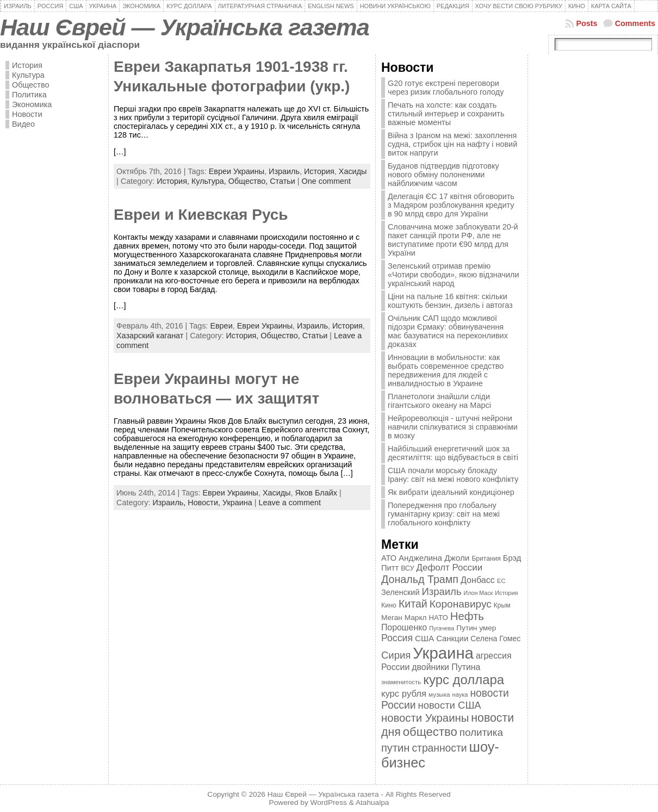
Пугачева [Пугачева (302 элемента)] (442, 628)
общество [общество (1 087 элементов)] (430, 732)
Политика (29, 95)
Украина (237, 503)
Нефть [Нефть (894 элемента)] (467, 616)
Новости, (205, 503)
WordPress (329, 802)
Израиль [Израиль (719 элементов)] (441, 591)
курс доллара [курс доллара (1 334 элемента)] (464, 680)
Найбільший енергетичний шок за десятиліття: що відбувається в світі (453, 453)
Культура (28, 75)
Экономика (32, 104)
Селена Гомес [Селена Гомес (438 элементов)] (495, 639)
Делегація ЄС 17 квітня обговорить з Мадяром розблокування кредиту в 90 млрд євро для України (451, 205)
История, (174, 181)
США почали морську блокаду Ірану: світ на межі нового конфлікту (453, 475)
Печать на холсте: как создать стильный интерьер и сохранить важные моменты (446, 114)
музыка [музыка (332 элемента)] (439, 694)
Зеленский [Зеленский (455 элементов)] (401, 592)
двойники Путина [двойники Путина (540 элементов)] (446, 667)
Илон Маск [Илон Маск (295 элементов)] (479, 593)
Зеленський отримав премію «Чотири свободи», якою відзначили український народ (454, 275)
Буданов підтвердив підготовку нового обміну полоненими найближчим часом (443, 175)
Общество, (249, 181)
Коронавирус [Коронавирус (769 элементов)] (461, 604)
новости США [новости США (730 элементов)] (450, 705)
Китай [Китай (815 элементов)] (413, 604)
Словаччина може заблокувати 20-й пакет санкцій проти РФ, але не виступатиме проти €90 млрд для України (453, 240)
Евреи (221, 326)
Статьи (283, 181)
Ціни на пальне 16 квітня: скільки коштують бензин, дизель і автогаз (450, 301)
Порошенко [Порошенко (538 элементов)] (404, 627)
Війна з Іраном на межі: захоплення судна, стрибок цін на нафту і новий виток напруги (452, 144)
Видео (23, 124)
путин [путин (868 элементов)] (395, 748)
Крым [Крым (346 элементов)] (502, 605)
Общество (30, 85)
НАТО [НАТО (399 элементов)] (439, 618)
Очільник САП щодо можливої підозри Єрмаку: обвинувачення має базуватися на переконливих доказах (448, 331)
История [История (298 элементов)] (506, 593)
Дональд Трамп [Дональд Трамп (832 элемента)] (420, 579)
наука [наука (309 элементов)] (460, 695)
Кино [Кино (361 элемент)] (389, 605)
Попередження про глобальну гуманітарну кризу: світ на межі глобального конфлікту (444, 514)
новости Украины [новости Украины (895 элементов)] (425, 718)
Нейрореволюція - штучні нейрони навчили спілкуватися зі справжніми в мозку (453, 427)
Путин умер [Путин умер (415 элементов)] (476, 628)
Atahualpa (373, 802)
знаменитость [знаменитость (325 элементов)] (401, 682)
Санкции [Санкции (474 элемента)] (452, 639)
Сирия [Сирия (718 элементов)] (396, 655)
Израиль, (170, 503)
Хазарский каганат (150, 336)
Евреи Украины (237, 171)
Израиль (284, 171)
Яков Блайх (316, 493)
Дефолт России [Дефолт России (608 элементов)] (450, 568)
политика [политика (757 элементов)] (481, 732)
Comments (635, 23)
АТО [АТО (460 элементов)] (389, 558)
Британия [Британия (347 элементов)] (486, 559)
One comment (326, 181)
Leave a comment (290, 503)
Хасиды (353, 171)
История (27, 65)
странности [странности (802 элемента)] (439, 748)
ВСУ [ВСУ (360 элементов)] (407, 568)
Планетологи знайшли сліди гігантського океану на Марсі (439, 401)
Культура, (210, 181)
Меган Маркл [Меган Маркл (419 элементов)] (404, 618)
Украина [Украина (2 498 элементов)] (443, 653)
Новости (27, 114)
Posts (586, 23)
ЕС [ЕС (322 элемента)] (501, 581)
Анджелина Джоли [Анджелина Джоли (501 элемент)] (434, 558)
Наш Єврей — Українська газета (185, 27)
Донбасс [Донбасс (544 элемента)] (478, 580)
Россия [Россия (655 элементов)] (397, 638)
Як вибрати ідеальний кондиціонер (451, 492)
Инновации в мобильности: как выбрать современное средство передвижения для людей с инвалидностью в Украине (446, 370)
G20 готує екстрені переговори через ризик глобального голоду (446, 88)
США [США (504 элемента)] (424, 638)
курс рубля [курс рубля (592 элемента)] (404, 694)
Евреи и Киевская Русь (201, 215)
